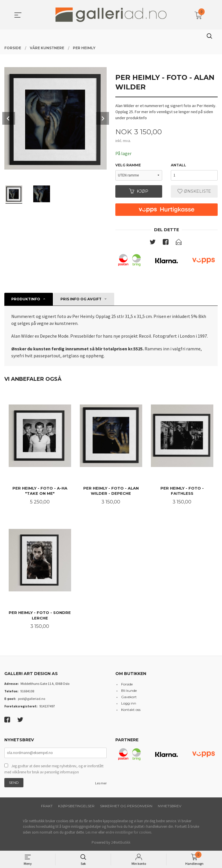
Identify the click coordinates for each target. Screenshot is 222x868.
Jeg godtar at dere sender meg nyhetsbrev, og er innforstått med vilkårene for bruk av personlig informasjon (54, 770)
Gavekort (129, 698)
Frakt (47, 807)
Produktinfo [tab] (26, 299)
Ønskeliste (194, 191)
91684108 (27, 692)
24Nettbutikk (121, 843)
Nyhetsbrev (170, 807)
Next (103, 118)
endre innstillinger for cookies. (129, 833)
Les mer (101, 784)
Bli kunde (129, 691)
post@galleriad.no (32, 699)
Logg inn (129, 704)
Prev (9, 118)
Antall (178, 165)
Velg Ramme (128, 165)
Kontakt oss (131, 710)
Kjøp (139, 191)
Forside (127, 685)
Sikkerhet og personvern (126, 807)
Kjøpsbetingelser (76, 807)
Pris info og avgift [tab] (81, 299)
